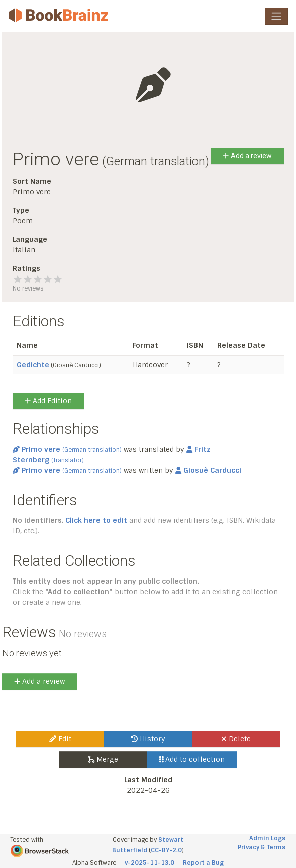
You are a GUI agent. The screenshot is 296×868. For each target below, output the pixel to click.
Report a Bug (203, 863)
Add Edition (48, 401)
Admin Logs (267, 838)
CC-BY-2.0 (166, 850)
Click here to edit (96, 520)
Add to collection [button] (192, 759)
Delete (236, 739)
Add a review (247, 156)
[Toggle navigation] (276, 16)
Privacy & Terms (262, 847)
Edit (60, 739)
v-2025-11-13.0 (150, 863)
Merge (103, 759)
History (148, 739)
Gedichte (33, 365)
